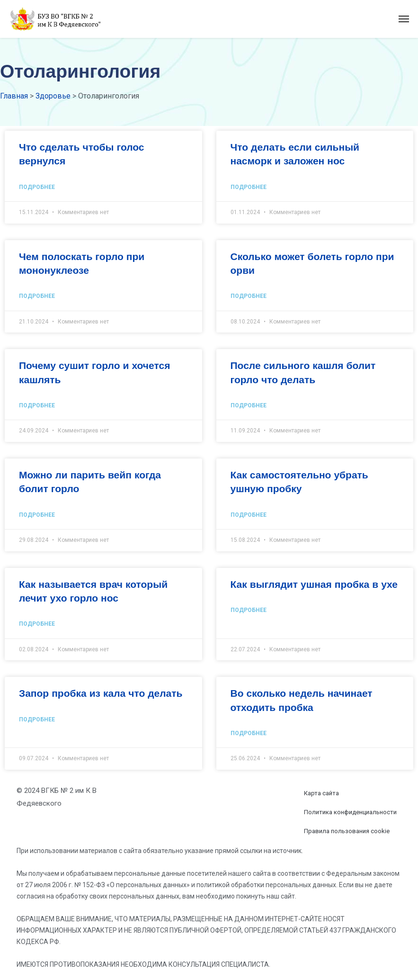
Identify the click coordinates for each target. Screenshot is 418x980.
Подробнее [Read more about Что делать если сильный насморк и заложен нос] (249, 187)
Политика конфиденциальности (350, 812)
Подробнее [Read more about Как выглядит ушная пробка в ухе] (249, 610)
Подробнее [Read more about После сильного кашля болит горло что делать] (249, 405)
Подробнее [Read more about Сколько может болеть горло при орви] (249, 296)
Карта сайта (321, 793)
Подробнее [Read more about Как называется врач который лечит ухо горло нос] (37, 624)
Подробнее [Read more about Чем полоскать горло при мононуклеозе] (37, 296)
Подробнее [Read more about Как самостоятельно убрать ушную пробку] (249, 515)
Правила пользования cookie (347, 831)
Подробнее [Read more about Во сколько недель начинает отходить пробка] (249, 733)
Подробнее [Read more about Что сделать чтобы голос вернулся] (37, 187)
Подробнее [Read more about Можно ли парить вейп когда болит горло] (37, 515)
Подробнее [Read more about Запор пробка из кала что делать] (37, 719)
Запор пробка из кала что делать (101, 693)
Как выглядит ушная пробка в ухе (314, 584)
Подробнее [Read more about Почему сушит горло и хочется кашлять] (37, 405)
